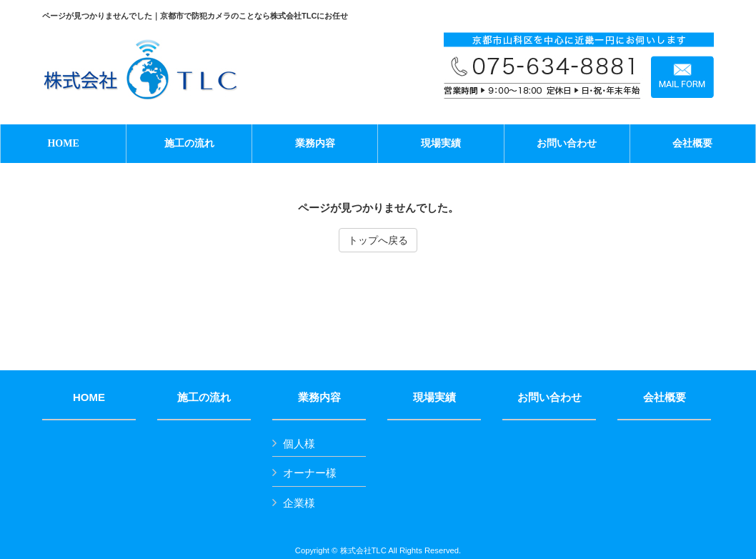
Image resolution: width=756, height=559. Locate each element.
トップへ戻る (378, 240)
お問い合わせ (549, 397)
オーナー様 (310, 473)
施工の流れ (204, 397)
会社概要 (665, 397)
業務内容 (319, 397)
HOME (89, 397)
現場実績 (434, 397)
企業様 (299, 503)
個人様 (299, 444)
